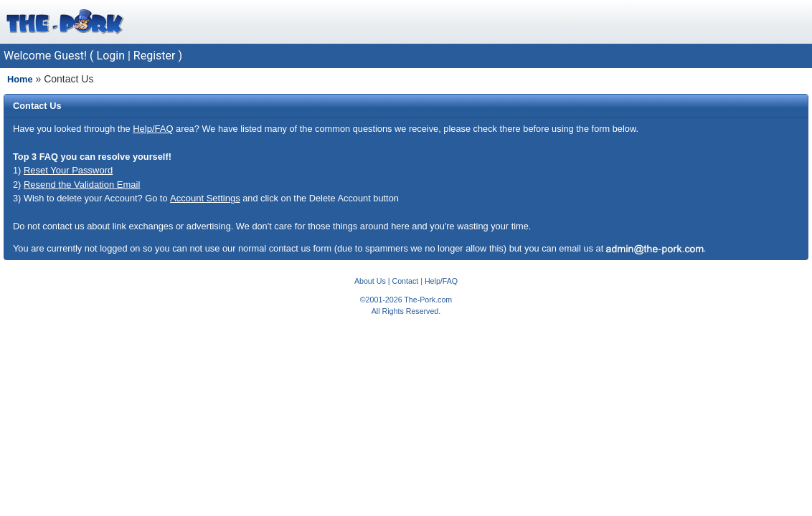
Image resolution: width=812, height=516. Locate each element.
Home (20, 79)
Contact (405, 281)
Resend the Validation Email (82, 185)
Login (111, 56)
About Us (370, 281)
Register (155, 56)
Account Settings (205, 198)
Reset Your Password (68, 170)
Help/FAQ (153, 129)
